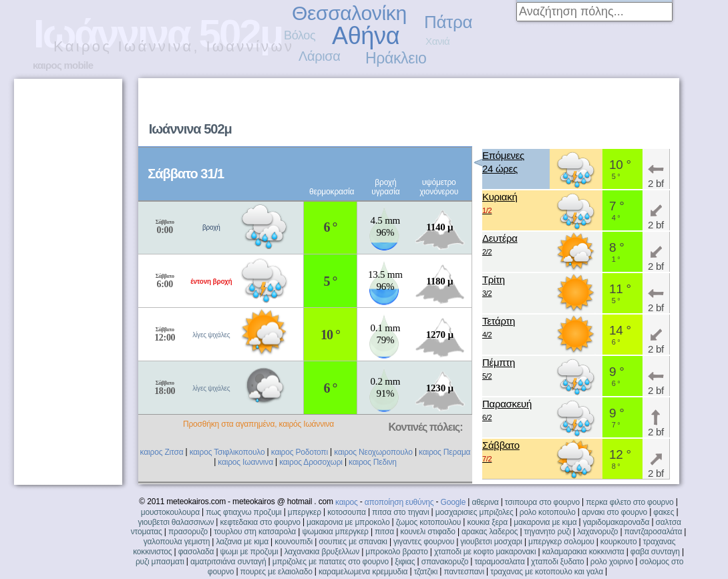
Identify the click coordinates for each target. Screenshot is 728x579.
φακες (664, 512)
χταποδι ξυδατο (558, 562)
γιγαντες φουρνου (424, 542)
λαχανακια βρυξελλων (322, 552)
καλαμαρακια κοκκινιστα (583, 552)
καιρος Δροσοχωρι (311, 462)
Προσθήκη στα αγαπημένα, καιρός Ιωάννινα (258, 424)
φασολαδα (196, 552)
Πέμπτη (499, 370)
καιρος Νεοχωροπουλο (373, 452)
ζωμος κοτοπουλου (429, 522)
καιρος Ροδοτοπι (300, 452)
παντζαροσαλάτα (654, 532)
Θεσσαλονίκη (349, 13)
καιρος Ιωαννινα (245, 462)
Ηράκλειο (396, 58)
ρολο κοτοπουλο (548, 512)
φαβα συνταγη (655, 552)
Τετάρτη (499, 328)
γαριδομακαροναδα (616, 522)
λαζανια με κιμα (242, 542)
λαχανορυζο (597, 532)
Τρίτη (494, 287)
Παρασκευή (507, 411)
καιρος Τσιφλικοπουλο (227, 452)
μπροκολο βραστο (396, 552)
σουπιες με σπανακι (353, 542)
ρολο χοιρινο (612, 562)
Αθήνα (366, 36)
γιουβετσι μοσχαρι (491, 542)
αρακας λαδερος (490, 532)
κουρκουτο (619, 542)
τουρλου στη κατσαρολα (255, 532)
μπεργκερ (305, 512)
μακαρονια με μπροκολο (348, 522)
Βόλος (300, 35)
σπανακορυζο (445, 562)
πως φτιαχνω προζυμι (243, 512)
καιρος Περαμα (444, 452)
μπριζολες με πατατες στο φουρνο (331, 562)
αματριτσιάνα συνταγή (228, 562)
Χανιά (437, 41)
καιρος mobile (63, 65)
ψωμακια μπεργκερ (335, 532)
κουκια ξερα (487, 522)
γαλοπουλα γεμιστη (177, 542)
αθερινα (485, 502)
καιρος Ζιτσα (162, 452)
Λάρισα (320, 56)
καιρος (347, 502)
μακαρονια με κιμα (545, 522)
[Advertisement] (499, 184)
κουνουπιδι (294, 542)
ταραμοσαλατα (499, 562)
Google (453, 502)
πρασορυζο (188, 532)
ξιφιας (405, 562)
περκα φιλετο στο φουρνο (629, 502)
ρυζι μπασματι (160, 562)
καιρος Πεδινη (373, 462)
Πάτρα (448, 22)
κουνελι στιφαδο (428, 532)
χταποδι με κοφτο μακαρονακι (485, 552)
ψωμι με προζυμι (249, 552)
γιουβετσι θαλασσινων (176, 522)
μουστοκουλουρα (170, 512)
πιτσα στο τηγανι (400, 512)
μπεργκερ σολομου (561, 542)
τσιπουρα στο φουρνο (542, 502)
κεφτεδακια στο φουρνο (260, 522)
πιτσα (384, 532)
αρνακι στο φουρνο (614, 512)
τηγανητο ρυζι (548, 532)
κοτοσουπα (347, 512)
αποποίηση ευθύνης (399, 502)
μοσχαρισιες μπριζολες (475, 512)
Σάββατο (501, 452)
